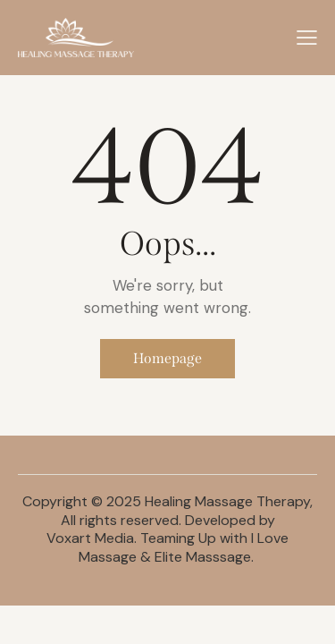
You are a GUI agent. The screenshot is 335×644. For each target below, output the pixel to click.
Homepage (167, 358)
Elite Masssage (203, 557)
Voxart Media (90, 538)
